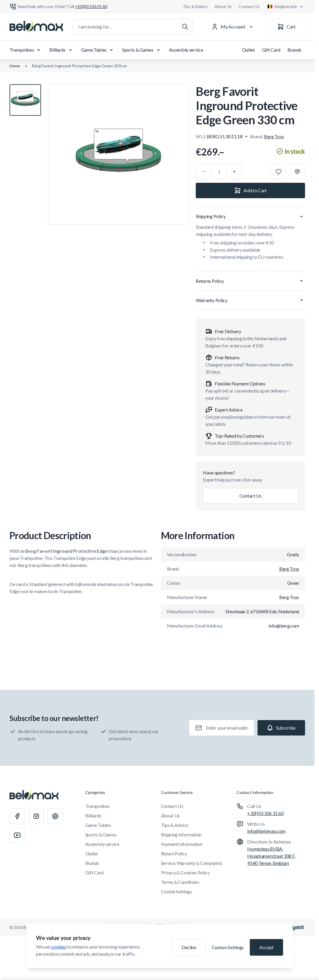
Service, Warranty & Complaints (192, 863)
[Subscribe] (281, 728)
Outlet (248, 50)
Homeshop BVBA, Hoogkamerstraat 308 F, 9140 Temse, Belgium (271, 856)
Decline (189, 947)
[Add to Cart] (250, 190)
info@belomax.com (266, 831)
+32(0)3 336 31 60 (265, 813)
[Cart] (286, 27)
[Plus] (234, 171)
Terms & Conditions (180, 882)
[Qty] (219, 171)
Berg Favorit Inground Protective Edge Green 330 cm (79, 66)
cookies (59, 947)
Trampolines (26, 50)
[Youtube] (17, 835)
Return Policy (174, 853)
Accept (266, 947)
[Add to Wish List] (278, 171)
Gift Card (271, 50)
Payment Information (182, 844)
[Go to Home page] (36, 27)
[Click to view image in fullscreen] (118, 154)
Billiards (61, 50)
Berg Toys (274, 136)
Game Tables (98, 50)
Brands (294, 50)
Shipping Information (181, 834)
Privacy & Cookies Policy (185, 872)
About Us (223, 6)
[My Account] (233, 27)
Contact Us (249, 6)
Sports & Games (142, 50)
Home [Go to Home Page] (15, 66)
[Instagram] (36, 816)
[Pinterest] (55, 816)
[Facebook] (17, 816)
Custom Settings (228, 947)
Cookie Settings (176, 891)
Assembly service (186, 50)
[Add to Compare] (297, 171)
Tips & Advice (195, 6)
